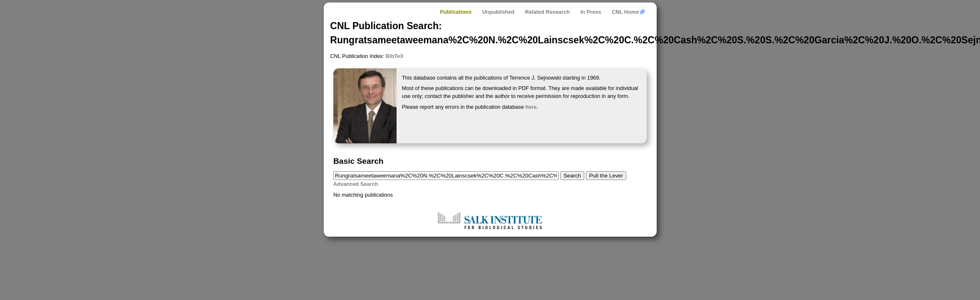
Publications (456, 12)
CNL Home (628, 12)
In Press (591, 12)
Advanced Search (356, 184)
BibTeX (395, 56)
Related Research (547, 12)
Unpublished (499, 12)
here (531, 107)
